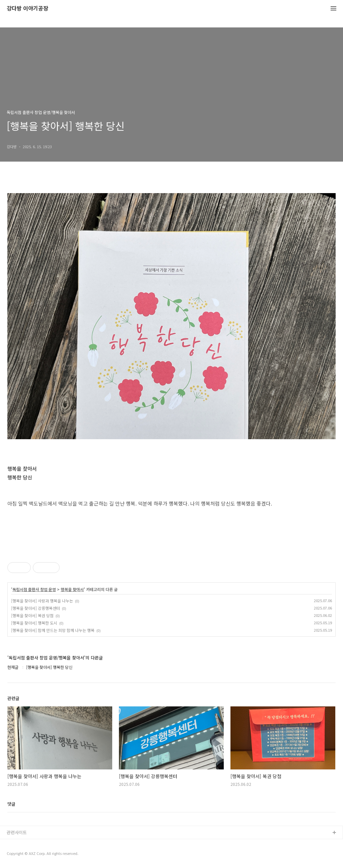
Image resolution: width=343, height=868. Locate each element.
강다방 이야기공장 (27, 9)
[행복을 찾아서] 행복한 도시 (34, 623)
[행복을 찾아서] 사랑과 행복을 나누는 (42, 601)
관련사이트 (17, 832)
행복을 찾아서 (72, 589)
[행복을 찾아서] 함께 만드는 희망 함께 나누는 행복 (53, 630)
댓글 (11, 804)
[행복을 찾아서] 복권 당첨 (32, 615)
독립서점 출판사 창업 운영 (34, 589)
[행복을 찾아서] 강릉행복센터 (36, 608)
